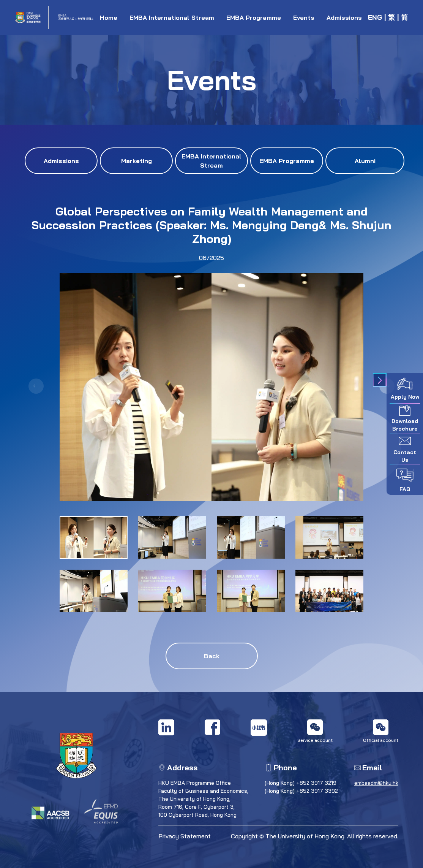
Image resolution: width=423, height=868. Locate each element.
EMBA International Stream (172, 17)
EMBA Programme (254, 17)
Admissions (344, 17)
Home (109, 17)
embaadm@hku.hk (376, 783)
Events (304, 17)
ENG (375, 17)
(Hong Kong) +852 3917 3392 (301, 791)
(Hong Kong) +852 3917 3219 (301, 783)
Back (212, 656)
